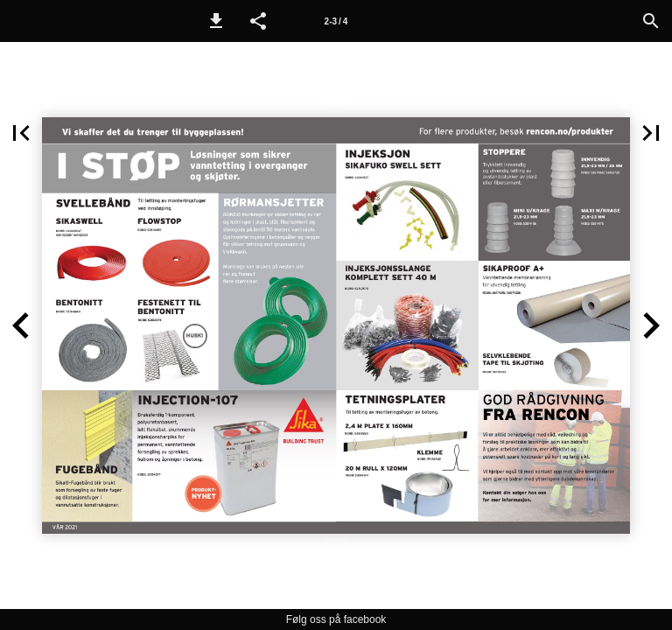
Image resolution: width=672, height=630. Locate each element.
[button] (216, 21)
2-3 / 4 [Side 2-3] (336, 21)
